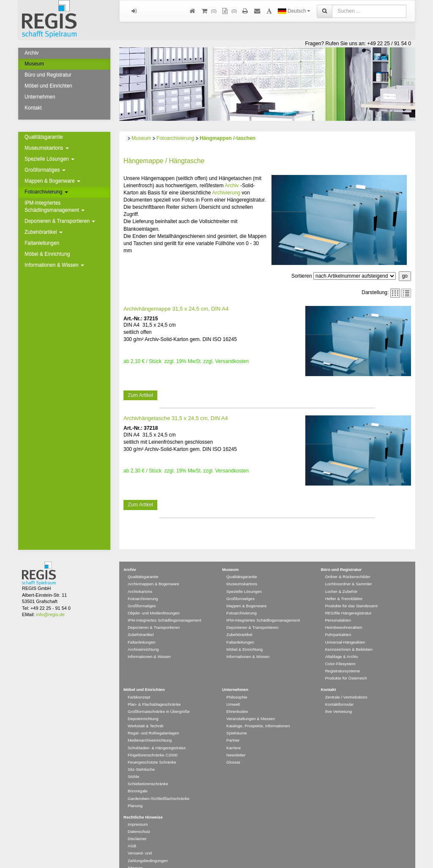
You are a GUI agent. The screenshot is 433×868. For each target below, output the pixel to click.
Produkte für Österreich (346, 666)
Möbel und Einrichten (48, 86)
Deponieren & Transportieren (60, 221)
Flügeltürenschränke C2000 (153, 743)
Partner (233, 728)
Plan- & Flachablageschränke (154, 692)
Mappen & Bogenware (52, 181)
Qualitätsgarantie (44, 137)
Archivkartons (140, 579)
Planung (135, 793)
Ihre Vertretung (338, 699)
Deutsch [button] (294, 11)
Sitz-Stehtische (141, 757)
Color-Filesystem (340, 651)
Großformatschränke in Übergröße (159, 699)
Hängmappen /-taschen (227, 138)
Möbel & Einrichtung (47, 254)
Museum (34, 64)
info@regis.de (50, 602)
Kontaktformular (340, 692)
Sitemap (135, 856)
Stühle (133, 764)
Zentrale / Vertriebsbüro (346, 685)
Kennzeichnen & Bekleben (349, 637)
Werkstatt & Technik (145, 714)
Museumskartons (47, 148)
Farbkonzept (139, 685)
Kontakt (33, 108)
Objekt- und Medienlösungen (154, 601)
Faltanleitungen (42, 243)
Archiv (32, 53)
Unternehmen (40, 97)
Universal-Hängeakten (345, 630)
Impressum (138, 812)
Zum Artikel (140, 395)
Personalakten (338, 608)
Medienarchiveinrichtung (150, 728)
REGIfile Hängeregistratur (348, 601)
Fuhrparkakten (338, 622)
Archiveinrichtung (143, 637)
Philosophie (237, 685)
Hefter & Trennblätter (344, 586)
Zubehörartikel (44, 232)
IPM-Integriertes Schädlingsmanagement (55, 206)
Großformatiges (45, 170)
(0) (229, 11)
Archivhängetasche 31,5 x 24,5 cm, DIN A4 (176, 418)
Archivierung (226, 193)
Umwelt (233, 692)
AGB (132, 834)
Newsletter (236, 743)
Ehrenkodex (237, 699)
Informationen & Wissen (54, 265)
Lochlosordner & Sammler (349, 572)
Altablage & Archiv (342, 644)
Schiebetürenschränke (148, 771)
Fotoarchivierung (46, 192)
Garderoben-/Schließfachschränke (159, 786)
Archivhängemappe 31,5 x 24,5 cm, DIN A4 (176, 309)
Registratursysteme (343, 659)
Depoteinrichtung (143, 706)
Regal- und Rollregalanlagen (153, 721)
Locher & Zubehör (341, 579)
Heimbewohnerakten (344, 615)
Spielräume (237, 721)
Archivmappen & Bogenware (153, 572)
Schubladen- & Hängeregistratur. (157, 736)
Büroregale (138, 779)
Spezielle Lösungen (49, 159)
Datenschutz (139, 819)
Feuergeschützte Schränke (152, 750)
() (208, 11)
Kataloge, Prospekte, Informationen (258, 714)
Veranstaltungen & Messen (251, 706)
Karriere (233, 736)
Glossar (233, 750)
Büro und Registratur (48, 75)
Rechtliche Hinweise (143, 805)
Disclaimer (137, 826)
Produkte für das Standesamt (351, 594)
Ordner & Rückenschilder (348, 564)
